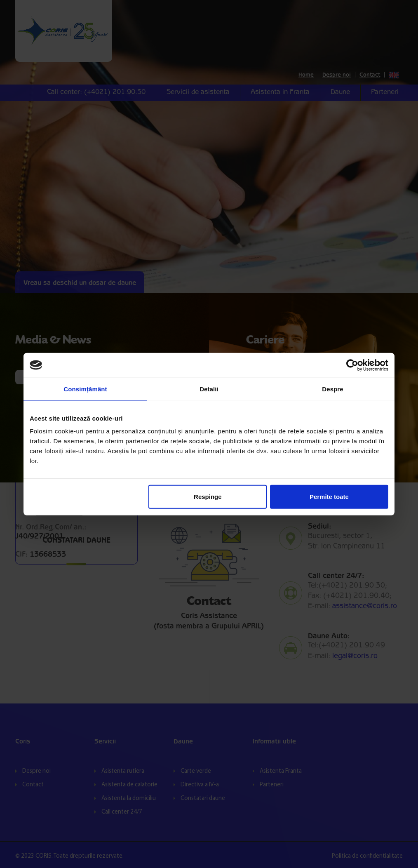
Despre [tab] (332, 389)
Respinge (208, 497)
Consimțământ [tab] (85, 389)
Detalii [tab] (209, 389)
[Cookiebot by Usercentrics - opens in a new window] (352, 365)
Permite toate (329, 497)
